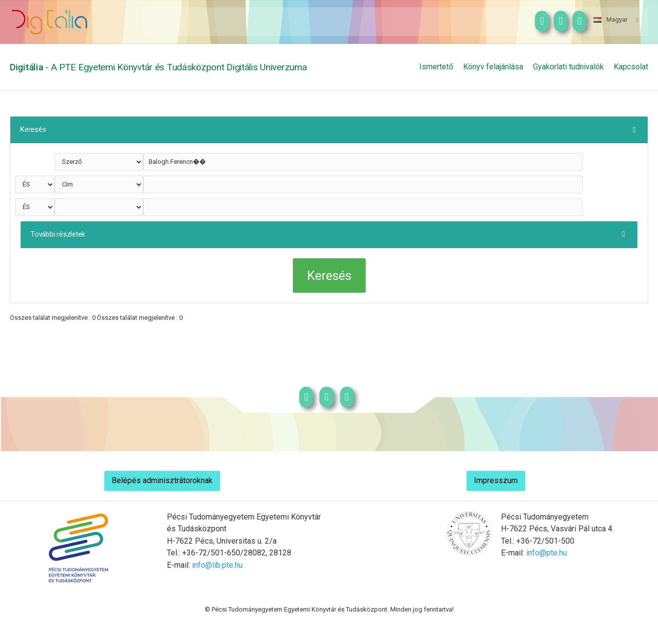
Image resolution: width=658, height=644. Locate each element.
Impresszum (496, 480)
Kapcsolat (631, 67)
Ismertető (436, 67)
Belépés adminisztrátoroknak (162, 480)
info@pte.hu (547, 553)
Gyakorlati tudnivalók (568, 67)
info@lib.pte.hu (217, 565)
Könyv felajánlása (493, 67)
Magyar (611, 19)
